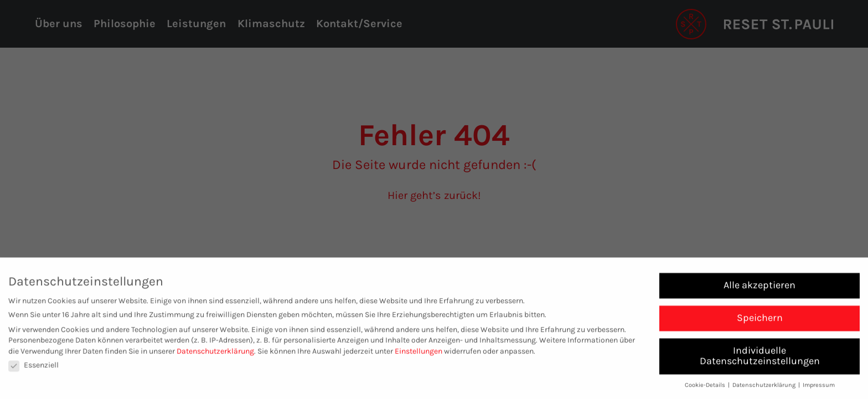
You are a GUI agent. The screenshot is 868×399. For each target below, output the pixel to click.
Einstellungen (418, 353)
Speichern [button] (760, 320)
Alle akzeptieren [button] (759, 287)
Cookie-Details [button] (706, 388)
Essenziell (33, 368)
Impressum (819, 388)
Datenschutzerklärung (215, 353)
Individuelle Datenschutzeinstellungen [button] (760, 358)
